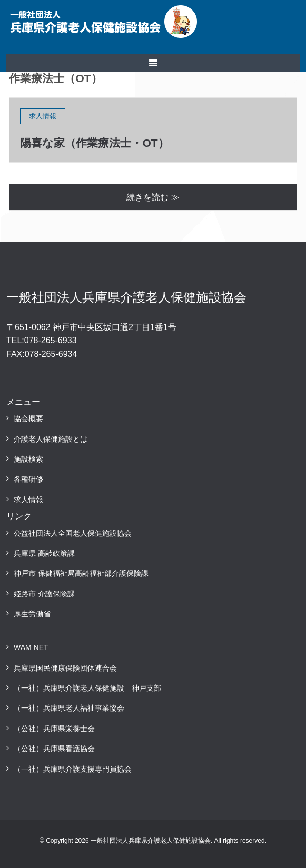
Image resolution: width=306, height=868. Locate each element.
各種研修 (28, 479)
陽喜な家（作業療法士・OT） (94, 143)
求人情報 (28, 500)
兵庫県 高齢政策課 (44, 553)
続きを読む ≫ (153, 197)
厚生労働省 (32, 614)
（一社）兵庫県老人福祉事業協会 (69, 708)
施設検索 (28, 459)
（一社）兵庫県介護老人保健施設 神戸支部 (87, 688)
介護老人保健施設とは (51, 439)
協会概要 (28, 418)
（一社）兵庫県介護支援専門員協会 (73, 769)
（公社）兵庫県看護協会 (54, 749)
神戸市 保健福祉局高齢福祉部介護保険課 (81, 573)
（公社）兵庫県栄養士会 (54, 729)
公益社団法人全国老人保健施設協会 (73, 533)
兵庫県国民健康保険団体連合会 (65, 668)
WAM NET (31, 647)
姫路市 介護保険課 (44, 594)
